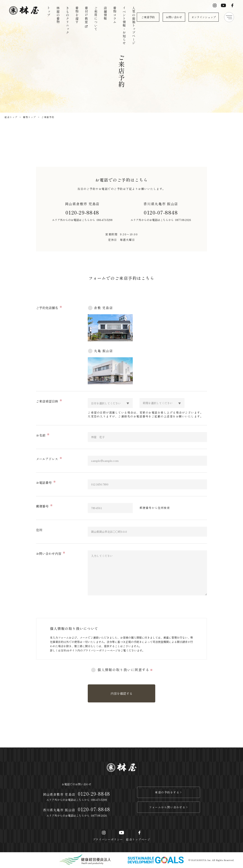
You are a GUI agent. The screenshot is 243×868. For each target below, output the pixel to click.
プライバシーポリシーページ (100, 650)
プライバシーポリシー (108, 839)
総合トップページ (138, 839)
